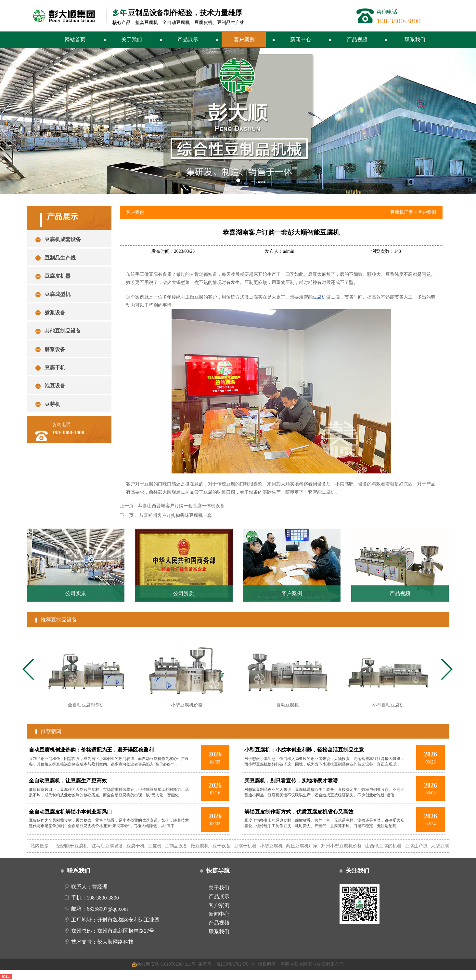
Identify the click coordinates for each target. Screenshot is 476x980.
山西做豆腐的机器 (389, 846)
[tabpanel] (86, 675)
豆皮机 (160, 846)
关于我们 (132, 39)
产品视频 (357, 39)
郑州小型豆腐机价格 (347, 846)
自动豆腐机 (67, 846)
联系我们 (415, 39)
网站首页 (75, 39)
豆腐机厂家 (402, 212)
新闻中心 (301, 39)
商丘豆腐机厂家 (307, 846)
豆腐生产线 (422, 846)
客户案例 (244, 39)
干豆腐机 (84, 846)
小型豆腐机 (277, 846)
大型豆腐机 (448, 846)
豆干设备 (227, 846)
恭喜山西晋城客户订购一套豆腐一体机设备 (181, 506)
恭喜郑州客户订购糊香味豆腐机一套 (175, 515)
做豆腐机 (205, 846)
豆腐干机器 (251, 846)
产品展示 (188, 39)
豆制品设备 (182, 846)
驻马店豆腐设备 (113, 846)
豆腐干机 (141, 846)
